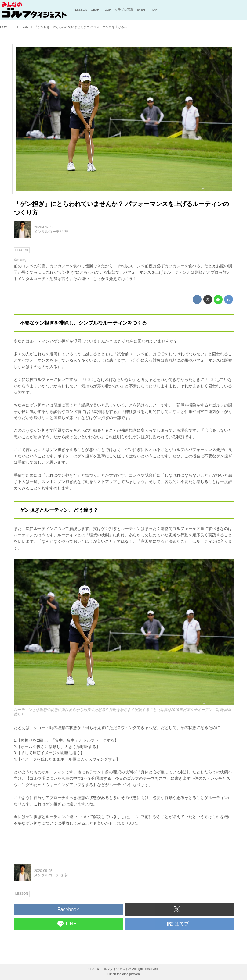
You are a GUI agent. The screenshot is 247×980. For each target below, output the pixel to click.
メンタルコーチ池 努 (51, 231)
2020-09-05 (43, 227)
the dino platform (129, 974)
